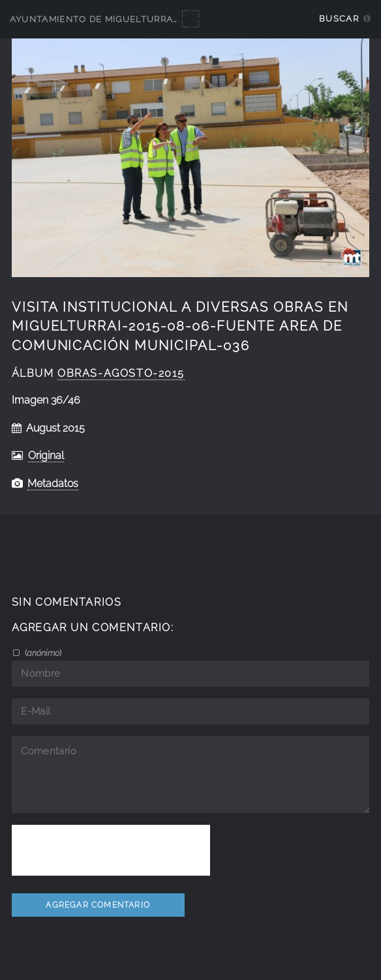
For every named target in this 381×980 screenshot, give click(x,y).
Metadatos (53, 483)
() (42, 653)
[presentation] (111, 850)
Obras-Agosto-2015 (121, 373)
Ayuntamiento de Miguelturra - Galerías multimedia (151, 19)
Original (46, 455)
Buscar (339, 19)
